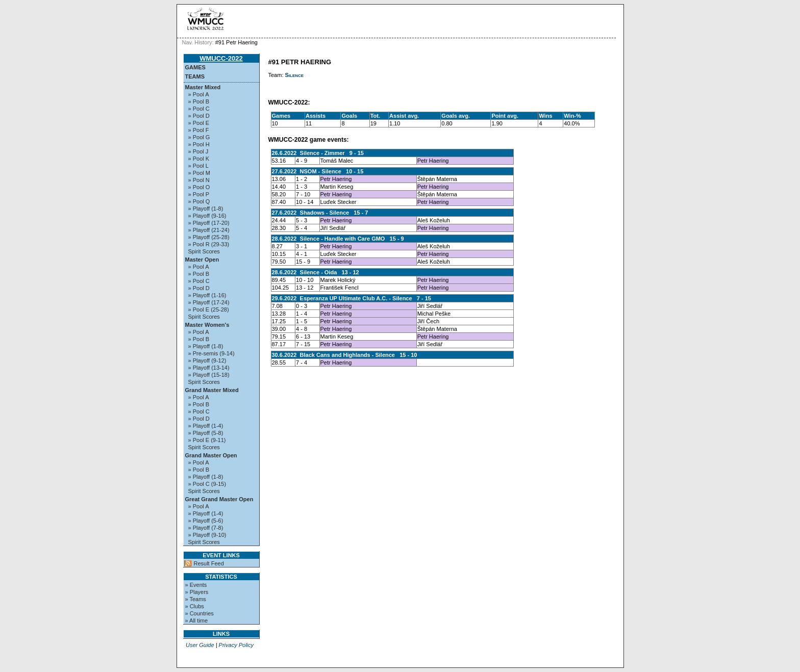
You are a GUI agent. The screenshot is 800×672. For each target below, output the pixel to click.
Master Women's (207, 325)
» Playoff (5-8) (206, 433)
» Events (196, 585)
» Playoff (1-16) (207, 295)
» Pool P (199, 194)
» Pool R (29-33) (209, 244)
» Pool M (199, 173)
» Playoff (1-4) (206, 426)
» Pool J (198, 151)
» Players (197, 592)
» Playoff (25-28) (209, 237)
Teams (195, 76)
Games (195, 67)
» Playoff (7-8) (206, 528)
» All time (197, 621)
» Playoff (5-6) (206, 521)
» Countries (199, 613)
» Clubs (195, 606)
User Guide (200, 645)
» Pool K (199, 159)
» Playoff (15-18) (209, 375)
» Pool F (199, 130)
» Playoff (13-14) (209, 368)
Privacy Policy (236, 645)
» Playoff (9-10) (207, 535)
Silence (295, 75)
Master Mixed (203, 87)
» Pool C (199, 109)
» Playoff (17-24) (209, 302)
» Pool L (198, 166)
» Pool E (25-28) (209, 309)
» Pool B (199, 101)
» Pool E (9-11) (207, 440)
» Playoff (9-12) (207, 360)
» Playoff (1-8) (206, 209)
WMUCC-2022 (221, 58)
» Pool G (199, 137)
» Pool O (199, 187)
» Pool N (199, 180)
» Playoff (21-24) (209, 230)
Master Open (202, 260)
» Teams (196, 599)
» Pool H (199, 144)
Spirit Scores (204, 251)
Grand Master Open (211, 455)
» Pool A (199, 94)
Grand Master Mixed (212, 390)
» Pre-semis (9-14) (211, 353)
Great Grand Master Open (219, 499)
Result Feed (209, 563)
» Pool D (199, 116)
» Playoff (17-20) (209, 223)
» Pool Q (199, 201)
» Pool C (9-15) (207, 484)
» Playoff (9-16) (207, 216)
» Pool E (199, 123)
